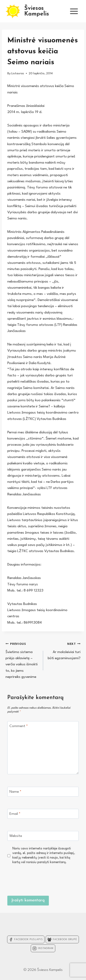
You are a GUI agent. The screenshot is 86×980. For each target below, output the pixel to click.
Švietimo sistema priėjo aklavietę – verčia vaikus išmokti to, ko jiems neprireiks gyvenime (22, 660)
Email (15, 814)
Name (15, 792)
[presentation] (44, 879)
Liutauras (18, 73)
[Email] (43, 814)
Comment (19, 726)
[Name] (43, 792)
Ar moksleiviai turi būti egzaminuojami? (64, 651)
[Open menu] (74, 11)
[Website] (43, 836)
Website (16, 836)
